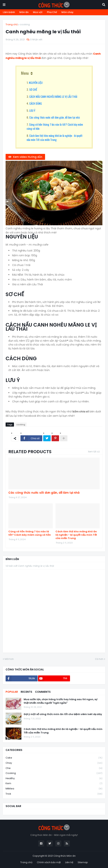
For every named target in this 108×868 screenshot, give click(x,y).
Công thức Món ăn (65, 856)
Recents (26, 692)
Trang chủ (12, 24)
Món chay (67, 12)
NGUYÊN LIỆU (36, 83)
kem (54, 784)
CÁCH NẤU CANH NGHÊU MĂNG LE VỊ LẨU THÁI (53, 96)
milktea (54, 789)
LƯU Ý (32, 110)
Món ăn (24, 12)
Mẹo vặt (38, 12)
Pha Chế (52, 12)
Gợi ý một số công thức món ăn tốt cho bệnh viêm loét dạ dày (63, 714)
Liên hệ (69, 862)
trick (54, 794)
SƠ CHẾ (33, 89)
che (54, 768)
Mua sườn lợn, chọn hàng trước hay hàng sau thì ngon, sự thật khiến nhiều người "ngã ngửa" (61, 701)
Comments (43, 692)
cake (54, 758)
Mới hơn (9, 659)
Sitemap (83, 862)
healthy (54, 779)
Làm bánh (9, 12)
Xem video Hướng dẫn (28, 157)
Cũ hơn (99, 659)
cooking (25, 24)
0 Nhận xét (36, 39)
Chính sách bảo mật (49, 862)
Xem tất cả (94, 452)
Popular (12, 692)
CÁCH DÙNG (36, 103)
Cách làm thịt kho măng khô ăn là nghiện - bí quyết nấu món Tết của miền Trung (55, 138)
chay (54, 763)
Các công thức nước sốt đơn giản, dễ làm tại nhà (54, 117)
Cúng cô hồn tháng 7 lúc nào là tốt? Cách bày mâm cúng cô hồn (30, 533)
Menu (25, 73)
